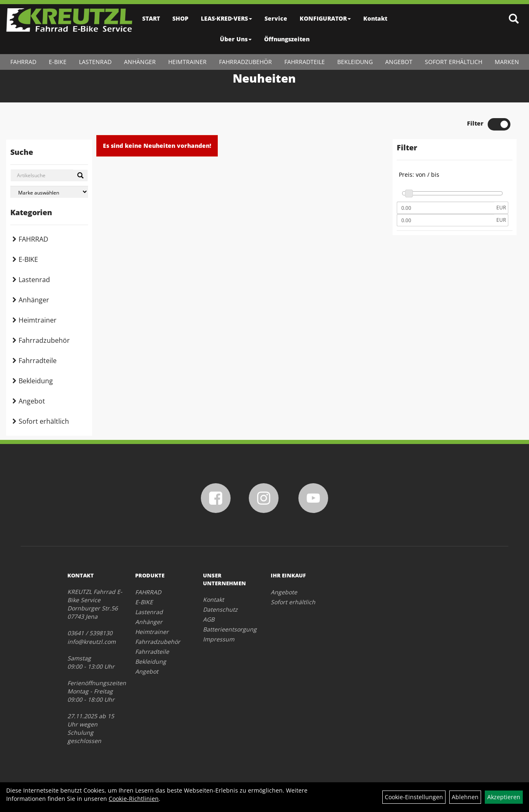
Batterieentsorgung (228, 629)
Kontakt (375, 18)
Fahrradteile (305, 62)
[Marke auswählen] (49, 192)
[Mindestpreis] (446, 208)
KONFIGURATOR (325, 18)
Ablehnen (465, 797)
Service (276, 18)
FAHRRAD (23, 62)
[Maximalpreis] (446, 220)
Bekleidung (355, 62)
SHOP (180, 18)
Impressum (219, 639)
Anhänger (140, 62)
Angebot (399, 62)
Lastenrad (95, 62)
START (151, 18)
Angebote (284, 592)
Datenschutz (220, 609)
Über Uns (236, 39)
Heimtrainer (187, 62)
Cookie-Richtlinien (134, 799)
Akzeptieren (504, 797)
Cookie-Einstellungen (414, 797)
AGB (209, 619)
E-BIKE (58, 62)
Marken (507, 62)
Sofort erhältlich (454, 62)
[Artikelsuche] (514, 19)
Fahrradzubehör (245, 62)
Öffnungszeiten (287, 39)
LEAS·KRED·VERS (226, 18)
